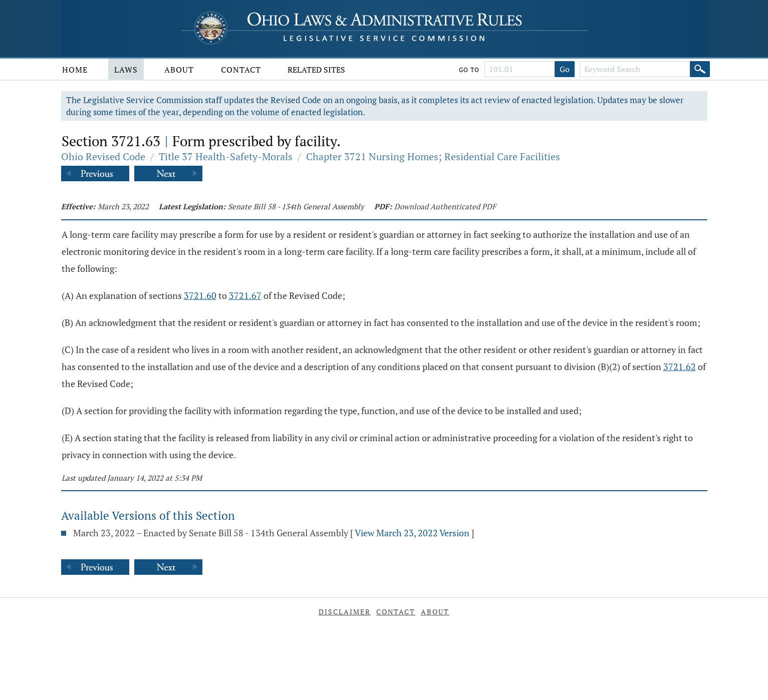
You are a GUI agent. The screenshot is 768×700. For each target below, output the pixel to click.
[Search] (700, 69)
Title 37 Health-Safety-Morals (226, 156)
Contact (241, 70)
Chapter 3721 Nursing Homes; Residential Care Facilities (433, 156)
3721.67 (245, 295)
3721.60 (200, 295)
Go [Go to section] (565, 69)
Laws (126, 70)
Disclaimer (345, 612)
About (179, 70)
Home (75, 70)
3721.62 (680, 367)
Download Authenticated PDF (445, 206)
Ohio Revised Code (103, 156)
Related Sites (316, 70)
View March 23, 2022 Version (412, 533)
